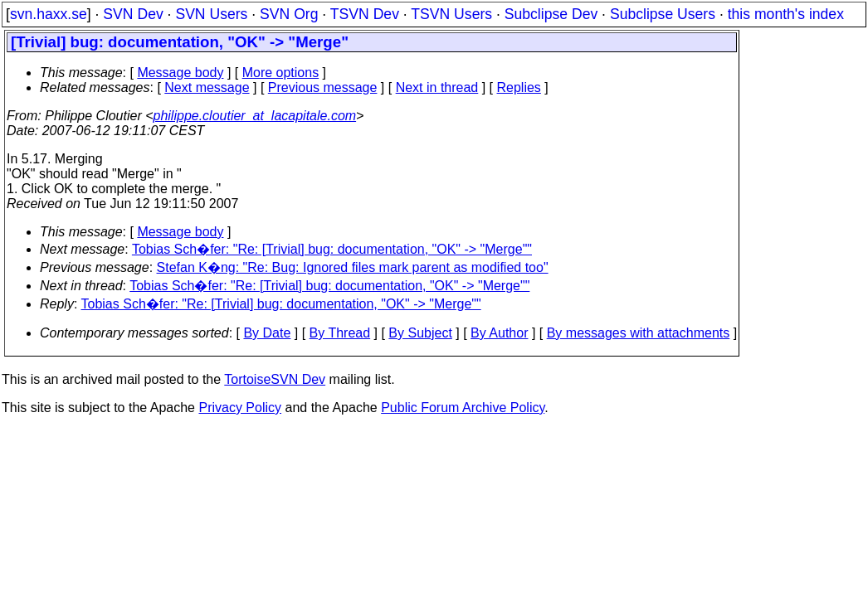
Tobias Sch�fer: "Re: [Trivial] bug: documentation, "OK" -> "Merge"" (332, 249)
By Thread (340, 333)
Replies (519, 87)
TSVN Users (451, 14)
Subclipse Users (663, 14)
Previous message (323, 87)
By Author (499, 333)
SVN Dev (133, 14)
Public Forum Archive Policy (463, 408)
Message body (180, 73)
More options (281, 73)
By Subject (420, 333)
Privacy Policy (240, 408)
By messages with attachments (639, 333)
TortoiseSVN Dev (275, 379)
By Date (267, 333)
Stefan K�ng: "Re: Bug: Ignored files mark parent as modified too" (353, 267)
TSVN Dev (365, 14)
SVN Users (211, 14)
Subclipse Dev (551, 14)
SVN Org (289, 14)
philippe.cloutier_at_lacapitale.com (255, 116)
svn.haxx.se (49, 14)
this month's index (786, 14)
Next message (207, 87)
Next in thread (437, 87)
